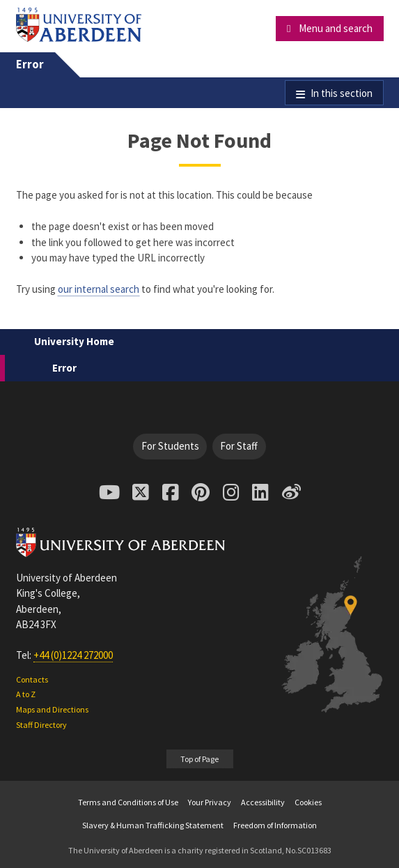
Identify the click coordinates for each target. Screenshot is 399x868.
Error (30, 64)
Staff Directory (41, 725)
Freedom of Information (275, 825)
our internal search (99, 289)
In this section (342, 93)
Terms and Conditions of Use (128, 802)
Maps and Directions (52, 709)
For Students (170, 446)
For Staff (239, 446)
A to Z (26, 694)
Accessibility (263, 802)
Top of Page (199, 759)
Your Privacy (210, 802)
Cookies (308, 802)
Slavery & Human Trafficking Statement (153, 825)
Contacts (32, 679)
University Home (74, 341)
